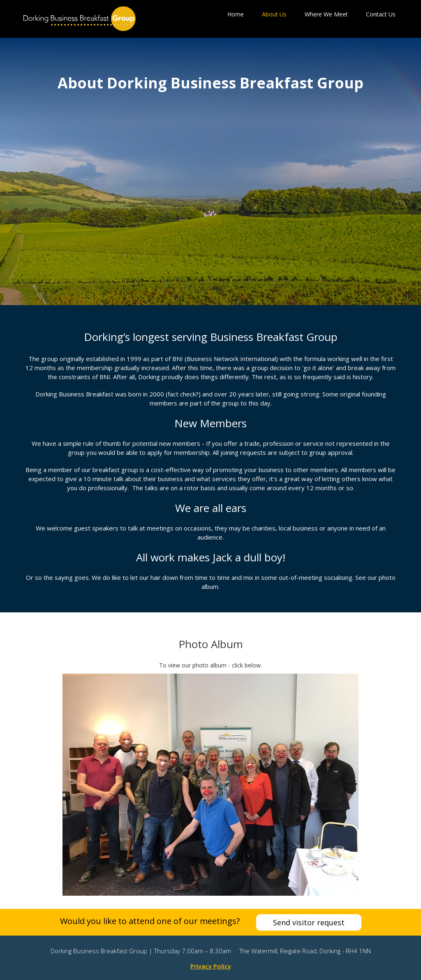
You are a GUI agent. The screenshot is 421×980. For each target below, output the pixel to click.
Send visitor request (309, 922)
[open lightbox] (210, 785)
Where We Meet (326, 14)
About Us (274, 14)
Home (236, 14)
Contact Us (381, 14)
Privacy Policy (211, 966)
